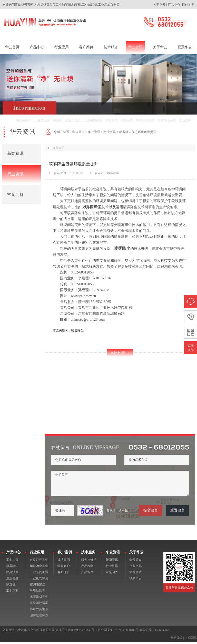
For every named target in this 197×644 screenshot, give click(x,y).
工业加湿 (12, 562)
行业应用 (37, 554)
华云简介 (135, 562)
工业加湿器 (42, 120)
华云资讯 (94, 132)
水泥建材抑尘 (39, 599)
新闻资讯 (15, 153)
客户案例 (65, 554)
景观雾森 (12, 580)
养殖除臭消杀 (39, 611)
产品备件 (87, 574)
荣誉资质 (135, 574)
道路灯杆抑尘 (39, 562)
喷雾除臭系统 (145, 120)
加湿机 (57, 120)
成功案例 (64, 562)
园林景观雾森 (39, 617)
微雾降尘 (12, 568)
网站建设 (176, 640)
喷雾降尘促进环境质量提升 (138, 132)
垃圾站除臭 (37, 593)
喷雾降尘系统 (167, 120)
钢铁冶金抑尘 (39, 568)
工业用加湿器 (93, 120)
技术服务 (88, 554)
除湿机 (11, 586)
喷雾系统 (111, 120)
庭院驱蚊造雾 (39, 605)
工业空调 (185, 120)
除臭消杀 (12, 574)
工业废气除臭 (39, 580)
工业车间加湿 (39, 574)
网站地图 (188, 5)
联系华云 (135, 580)
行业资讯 (15, 174)
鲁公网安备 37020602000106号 (118, 632)
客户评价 (64, 574)
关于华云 (159, 5)
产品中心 (174, 5)
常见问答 (15, 195)
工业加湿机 (73, 120)
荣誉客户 (64, 568)
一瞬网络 (191, 640)
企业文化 (135, 568)
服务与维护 (89, 562)
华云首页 (78, 132)
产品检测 (87, 568)
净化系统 (127, 120)
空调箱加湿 (37, 586)
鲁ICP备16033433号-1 (82, 632)
